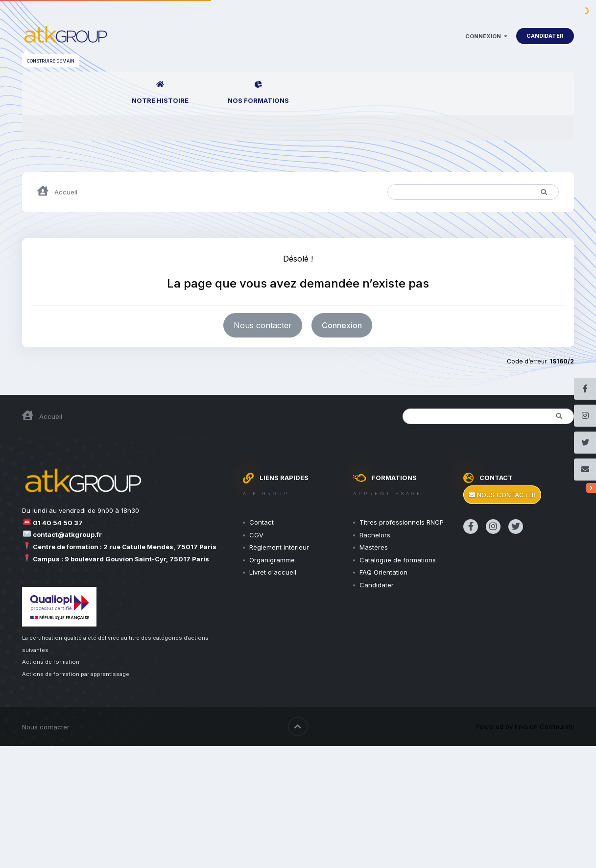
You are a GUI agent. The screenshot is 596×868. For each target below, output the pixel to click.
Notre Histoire (160, 100)
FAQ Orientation (383, 572)
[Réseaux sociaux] (591, 488)
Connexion (486, 36)
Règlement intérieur (279, 547)
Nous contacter (263, 325)
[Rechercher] (430, 192)
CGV (256, 535)
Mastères (374, 547)
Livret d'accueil (273, 572)
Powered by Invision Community (525, 726)
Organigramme (272, 560)
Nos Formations (258, 100)
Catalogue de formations (398, 560)
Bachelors (375, 535)
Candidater (545, 36)
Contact (262, 522)
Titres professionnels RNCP (402, 522)
